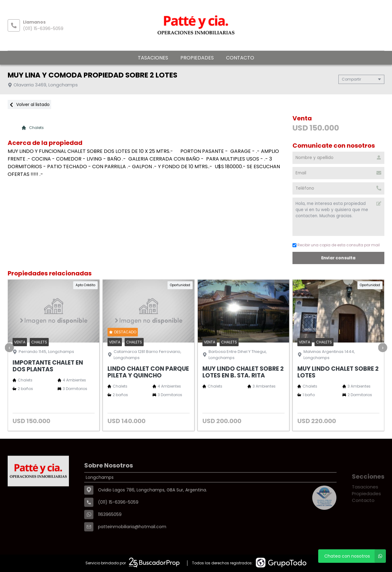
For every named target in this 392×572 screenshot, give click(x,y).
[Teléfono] (339, 188)
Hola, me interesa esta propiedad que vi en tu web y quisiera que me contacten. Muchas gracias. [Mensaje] (339, 217)
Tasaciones (153, 58)
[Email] (339, 173)
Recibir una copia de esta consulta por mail (337, 245)
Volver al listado (29, 104)
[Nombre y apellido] (339, 158)
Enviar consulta (339, 258)
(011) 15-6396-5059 (43, 28)
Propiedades (197, 58)
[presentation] (9, 347)
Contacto (240, 58)
